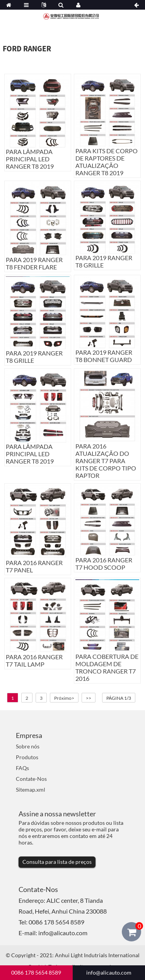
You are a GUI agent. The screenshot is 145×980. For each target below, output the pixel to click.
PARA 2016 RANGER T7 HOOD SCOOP (104, 564)
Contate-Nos (31, 779)
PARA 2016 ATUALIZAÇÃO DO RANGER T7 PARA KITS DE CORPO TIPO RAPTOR (106, 461)
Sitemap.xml (31, 790)
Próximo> (64, 698)
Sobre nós (28, 746)
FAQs (22, 768)
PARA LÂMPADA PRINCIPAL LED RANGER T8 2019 (30, 159)
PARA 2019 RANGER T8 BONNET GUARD (104, 356)
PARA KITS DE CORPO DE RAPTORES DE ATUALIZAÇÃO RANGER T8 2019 (107, 162)
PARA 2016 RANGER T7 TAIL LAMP (34, 660)
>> (89, 698)
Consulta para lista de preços (57, 862)
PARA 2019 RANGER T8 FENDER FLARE (34, 263)
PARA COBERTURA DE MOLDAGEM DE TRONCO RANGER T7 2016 (107, 667)
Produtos (27, 757)
